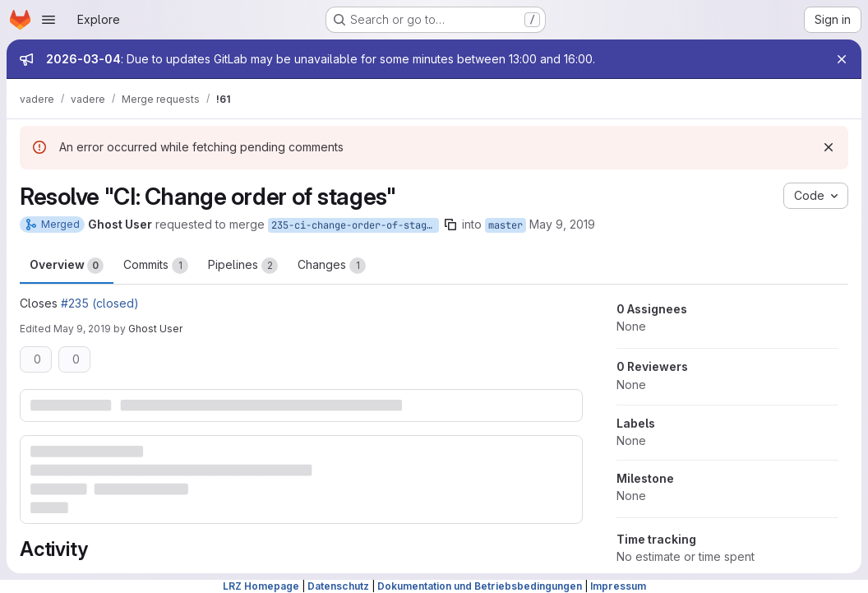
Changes (332, 266)
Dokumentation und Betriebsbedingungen (480, 586)
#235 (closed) (100, 303)
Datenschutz (338, 586)
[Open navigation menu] (48, 20)
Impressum (618, 586)
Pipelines (243, 266)
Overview (67, 266)
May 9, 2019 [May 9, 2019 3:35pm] (562, 224)
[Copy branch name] (450, 225)
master (506, 225)
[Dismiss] (829, 147)
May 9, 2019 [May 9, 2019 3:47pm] (82, 329)
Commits (156, 266)
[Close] (842, 59)
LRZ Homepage (261, 586)
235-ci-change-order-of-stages (355, 225)
